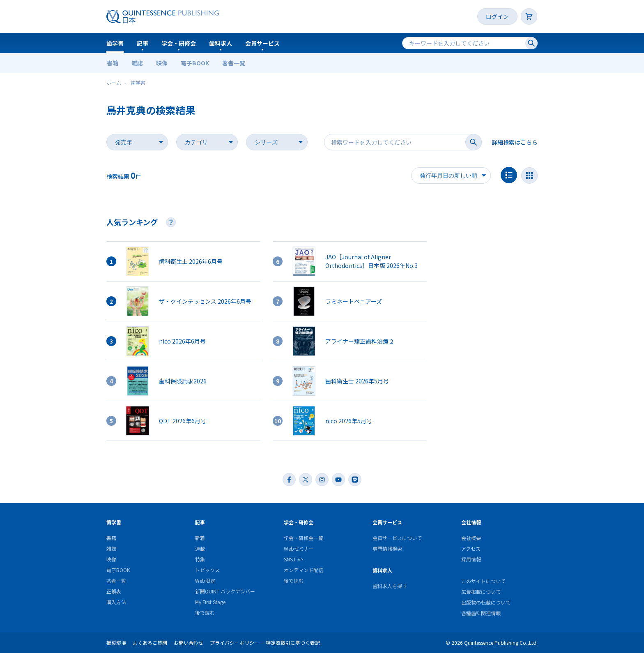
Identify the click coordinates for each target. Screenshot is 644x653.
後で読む (205, 613)
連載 (200, 548)
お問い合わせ (189, 643)
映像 (162, 63)
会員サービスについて (397, 538)
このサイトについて (483, 581)
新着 (200, 538)
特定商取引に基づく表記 (293, 643)
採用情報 (471, 559)
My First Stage (210, 602)
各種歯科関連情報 (481, 613)
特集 (200, 559)
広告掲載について (481, 592)
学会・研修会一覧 (304, 538)
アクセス (471, 548)
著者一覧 (234, 63)
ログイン (497, 16)
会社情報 (471, 522)
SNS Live (293, 559)
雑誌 (137, 63)
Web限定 (205, 580)
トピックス (207, 570)
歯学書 (115, 43)
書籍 (113, 63)
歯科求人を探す (390, 586)
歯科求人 (221, 43)
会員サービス (262, 43)
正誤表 (114, 591)
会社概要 (471, 538)
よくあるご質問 (150, 643)
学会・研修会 (179, 43)
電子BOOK (195, 63)
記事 (143, 43)
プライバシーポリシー (235, 643)
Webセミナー (299, 548)
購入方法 (116, 602)
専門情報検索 (387, 548)
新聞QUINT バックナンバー (225, 591)
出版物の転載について (486, 602)
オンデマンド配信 (304, 570)
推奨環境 (116, 643)
